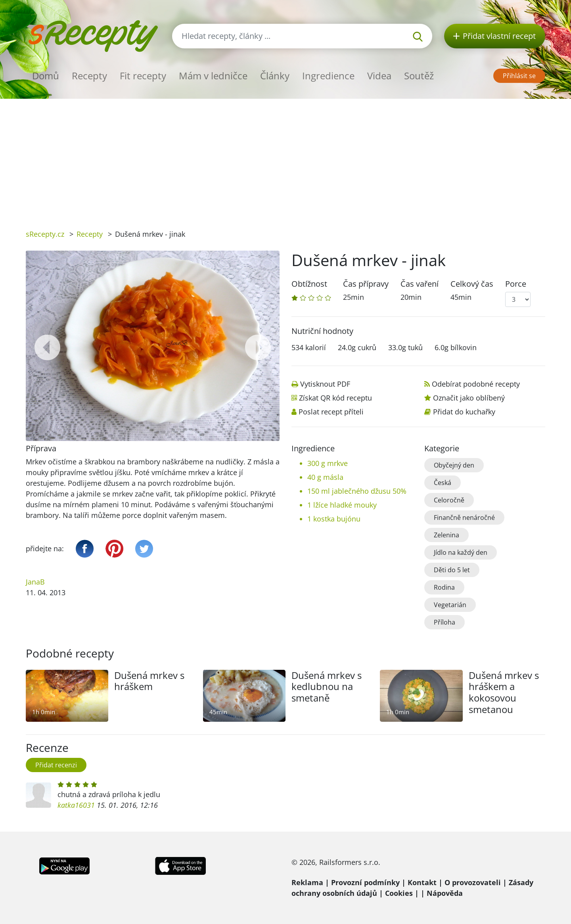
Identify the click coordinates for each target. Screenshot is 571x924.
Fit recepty (143, 76)
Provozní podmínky (365, 882)
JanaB (35, 582)
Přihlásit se (519, 76)
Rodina (444, 587)
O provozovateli (473, 882)
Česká (443, 483)
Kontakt (422, 882)
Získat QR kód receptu (335, 398)
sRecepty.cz (45, 234)
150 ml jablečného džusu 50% (357, 491)
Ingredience (328, 76)
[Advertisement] (285, 158)
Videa (379, 76)
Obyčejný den (454, 465)
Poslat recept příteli (331, 412)
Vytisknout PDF (325, 384)
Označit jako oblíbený (469, 398)
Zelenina (446, 535)
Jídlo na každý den (461, 552)
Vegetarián (450, 605)
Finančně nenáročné (464, 518)
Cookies (399, 893)
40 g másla (325, 477)
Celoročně (449, 500)
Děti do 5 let (452, 570)
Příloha (445, 622)
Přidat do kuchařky (464, 412)
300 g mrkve (328, 463)
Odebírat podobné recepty (476, 384)
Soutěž (419, 76)
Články (275, 76)
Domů (46, 76)
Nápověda (445, 893)
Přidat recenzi (56, 765)
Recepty (89, 76)
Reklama (307, 882)
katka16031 (76, 805)
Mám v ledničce (213, 76)
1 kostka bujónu (334, 519)
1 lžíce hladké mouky (342, 505)
